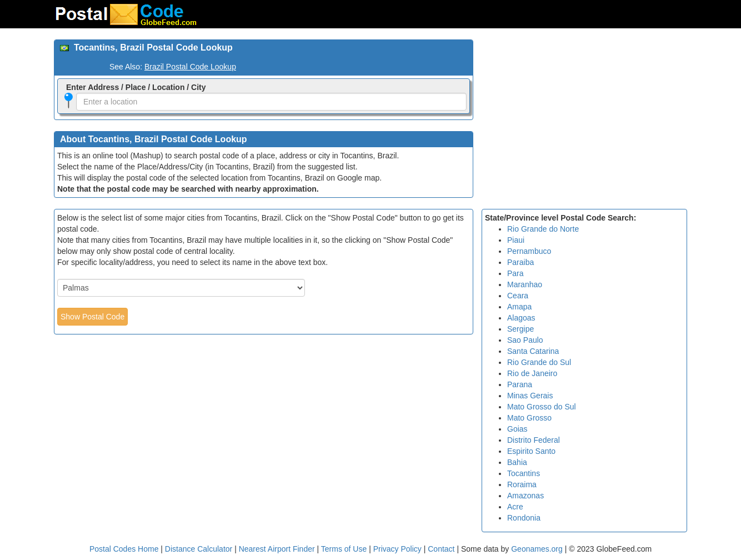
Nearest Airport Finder (277, 549)
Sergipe (520, 329)
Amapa (519, 307)
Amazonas (525, 496)
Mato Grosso (529, 418)
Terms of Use (345, 549)
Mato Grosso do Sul (542, 407)
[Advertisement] (584, 117)
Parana (520, 384)
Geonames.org (537, 549)
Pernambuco (529, 251)
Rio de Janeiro (532, 373)
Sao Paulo (525, 340)
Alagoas (521, 318)
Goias (517, 429)
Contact (441, 549)
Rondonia (524, 518)
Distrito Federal (534, 440)
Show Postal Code (92, 317)
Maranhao (525, 284)
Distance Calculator (199, 549)
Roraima (522, 484)
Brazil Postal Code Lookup (190, 67)
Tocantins (524, 473)
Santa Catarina (533, 351)
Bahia (517, 462)
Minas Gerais (530, 396)
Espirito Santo (531, 451)
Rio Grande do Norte (543, 229)
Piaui (516, 240)
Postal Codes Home (124, 549)
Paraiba (520, 262)
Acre (515, 507)
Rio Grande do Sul (539, 362)
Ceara (518, 296)
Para (515, 273)
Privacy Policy (399, 549)
